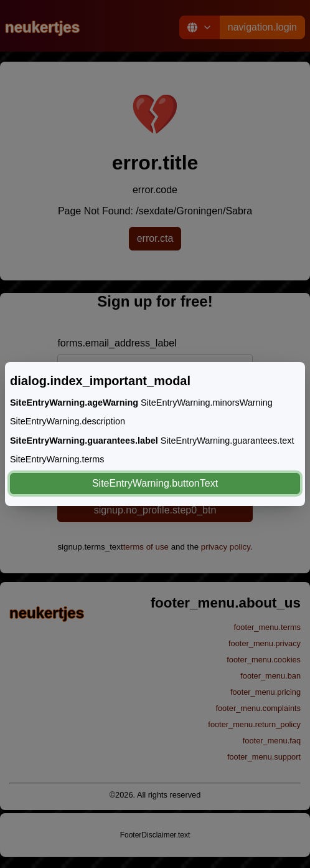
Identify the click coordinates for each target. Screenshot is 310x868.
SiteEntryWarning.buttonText (155, 483)
